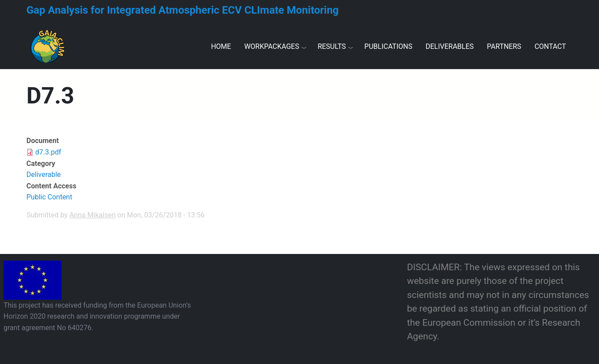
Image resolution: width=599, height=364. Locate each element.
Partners (504, 46)
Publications (388, 46)
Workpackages (272, 46)
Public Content (49, 197)
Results (332, 46)
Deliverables (450, 46)
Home (221, 46)
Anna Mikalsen (93, 215)
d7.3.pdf (48, 152)
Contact (550, 46)
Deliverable (44, 175)
